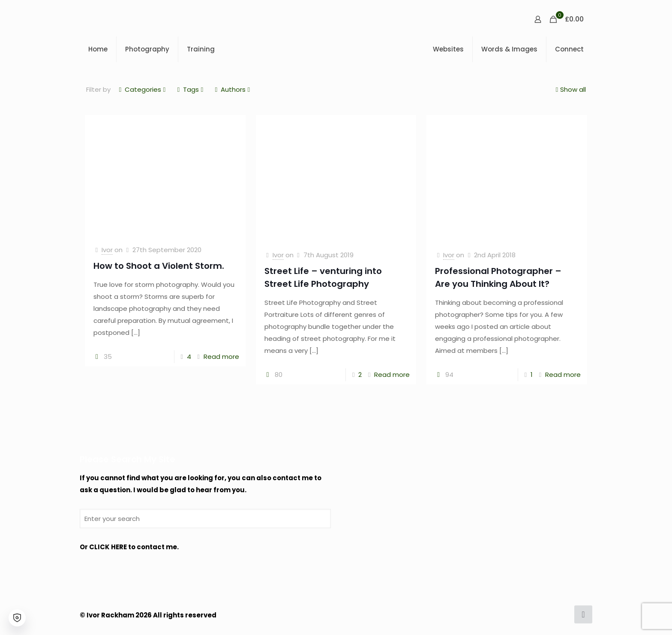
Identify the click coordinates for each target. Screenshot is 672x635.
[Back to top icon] (583, 614)
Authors (232, 89)
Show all (570, 89)
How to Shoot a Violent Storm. (159, 266)
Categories (142, 89)
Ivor (107, 250)
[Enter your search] (205, 519)
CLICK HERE (108, 547)
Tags (190, 89)
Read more (221, 357)
